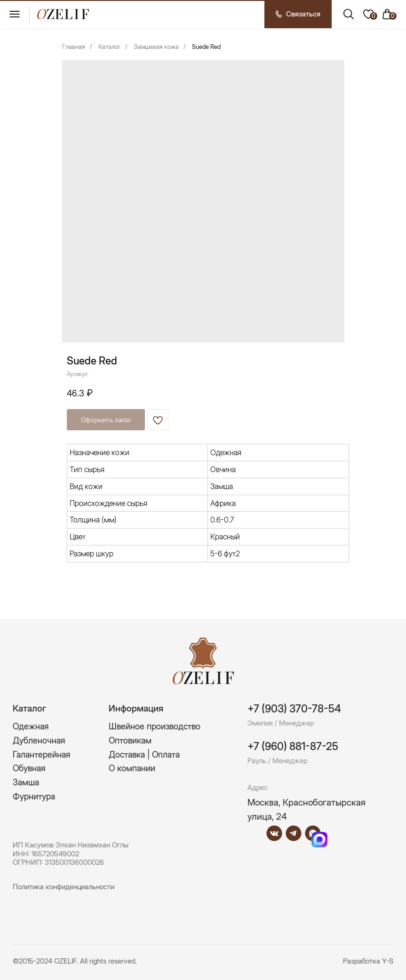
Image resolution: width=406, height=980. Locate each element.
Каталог (109, 47)
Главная (74, 47)
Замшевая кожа (156, 47)
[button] (298, 14)
